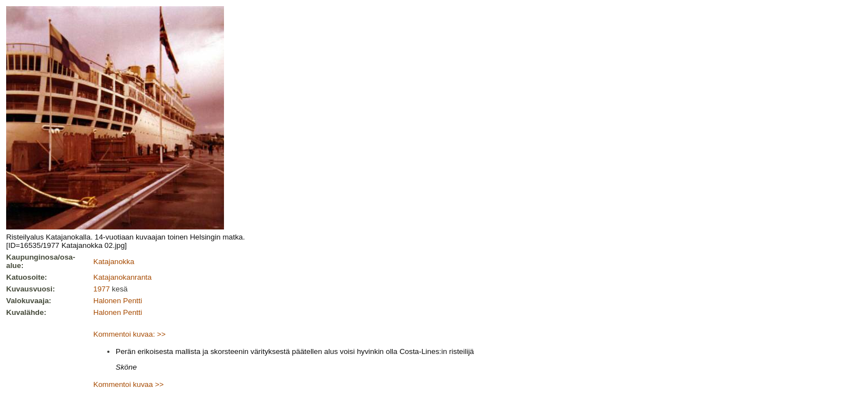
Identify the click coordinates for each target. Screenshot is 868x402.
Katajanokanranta (122, 277)
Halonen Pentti (118, 301)
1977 (102, 289)
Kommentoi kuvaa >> (128, 384)
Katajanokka (114, 262)
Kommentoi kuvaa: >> (130, 334)
